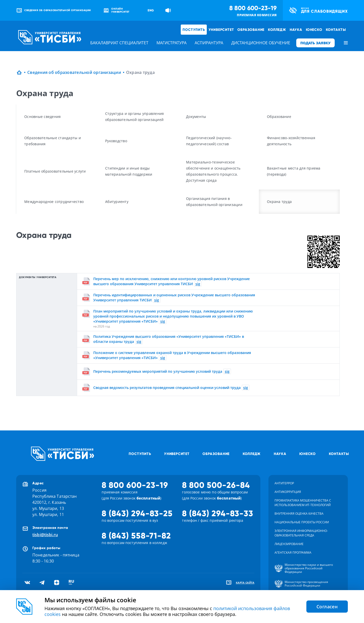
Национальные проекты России (302, 522)
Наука (296, 30)
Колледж (277, 30)
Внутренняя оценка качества (299, 514)
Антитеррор (284, 483)
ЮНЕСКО (314, 30)
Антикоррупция (288, 492)
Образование (251, 30)
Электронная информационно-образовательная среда (301, 533)
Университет (221, 30)
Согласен (327, 607)
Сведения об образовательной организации (74, 72)
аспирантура (209, 43)
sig (198, 284)
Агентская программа (293, 553)
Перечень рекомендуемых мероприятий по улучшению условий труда (158, 371)
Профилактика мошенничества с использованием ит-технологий (303, 503)
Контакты (336, 30)
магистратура (172, 43)
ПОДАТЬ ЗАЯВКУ (315, 43)
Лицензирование (289, 544)
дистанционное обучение (261, 43)
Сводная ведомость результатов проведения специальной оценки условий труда (167, 388)
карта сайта (245, 583)
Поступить (194, 30)
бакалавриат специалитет (119, 43)
